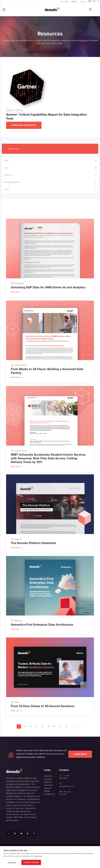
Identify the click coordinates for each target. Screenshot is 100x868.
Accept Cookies (31, 862)
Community (64, 1)
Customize (12, 862)
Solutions (48, 785)
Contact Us (49, 794)
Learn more (80, 754)
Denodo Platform (48, 781)
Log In (83, 1)
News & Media (48, 790)
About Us (49, 776)
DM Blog (74, 1)
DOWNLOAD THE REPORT (24, 125)
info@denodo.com (66, 785)
